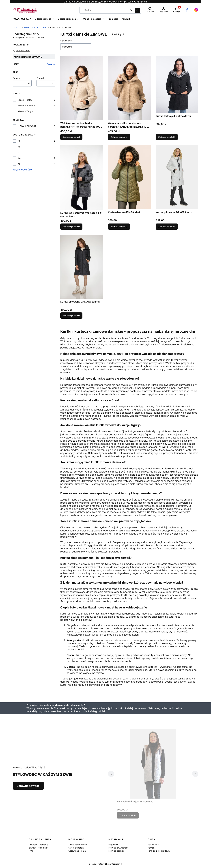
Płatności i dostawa (39, 845)
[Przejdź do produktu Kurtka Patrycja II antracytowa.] (177, 85)
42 (19, 152)
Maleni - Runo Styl (27, 106)
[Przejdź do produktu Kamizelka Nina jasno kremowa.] (153, 764)
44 (19, 158)
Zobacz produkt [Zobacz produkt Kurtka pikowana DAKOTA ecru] (167, 227)
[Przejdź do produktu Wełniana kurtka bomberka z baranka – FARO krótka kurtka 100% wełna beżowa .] (129, 88)
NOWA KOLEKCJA (27, 126)
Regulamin (113, 845)
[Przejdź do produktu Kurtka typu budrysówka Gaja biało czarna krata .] (82, 177)
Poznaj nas (153, 845)
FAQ (31, 851)
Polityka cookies (116, 851)
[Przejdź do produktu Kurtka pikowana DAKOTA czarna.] (82, 267)
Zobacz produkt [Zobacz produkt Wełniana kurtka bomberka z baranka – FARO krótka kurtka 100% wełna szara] (71, 137)
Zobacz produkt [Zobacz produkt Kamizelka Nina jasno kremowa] (128, 815)
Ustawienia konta (77, 851)
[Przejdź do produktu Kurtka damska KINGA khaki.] (129, 177)
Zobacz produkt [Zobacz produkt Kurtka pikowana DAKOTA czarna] (71, 315)
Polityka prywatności (118, 848)
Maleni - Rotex (25, 100)
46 (19, 164)
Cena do (41, 78)
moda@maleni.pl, (117, 2)
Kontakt (151, 848)
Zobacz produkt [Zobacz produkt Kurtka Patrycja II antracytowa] (167, 137)
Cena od (17, 78)
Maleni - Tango (25, 111)
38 (19, 141)
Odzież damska (31, 27)
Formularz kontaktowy (159, 851)
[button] (138, 10)
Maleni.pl (17, 27)
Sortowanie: (66, 41)
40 (19, 147)
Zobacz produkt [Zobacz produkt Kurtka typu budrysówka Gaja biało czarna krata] (71, 227)
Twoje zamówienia (78, 845)
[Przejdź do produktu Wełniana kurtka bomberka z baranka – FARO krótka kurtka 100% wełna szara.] (82, 88)
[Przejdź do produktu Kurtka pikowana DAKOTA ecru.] (177, 177)
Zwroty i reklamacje (39, 848)
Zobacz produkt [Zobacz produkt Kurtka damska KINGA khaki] (119, 227)
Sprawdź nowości (28, 786)
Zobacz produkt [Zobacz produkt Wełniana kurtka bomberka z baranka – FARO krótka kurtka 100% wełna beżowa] (119, 137)
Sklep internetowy (104, 864)
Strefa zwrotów (76, 848)
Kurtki (44, 27)
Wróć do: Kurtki (21, 51)
